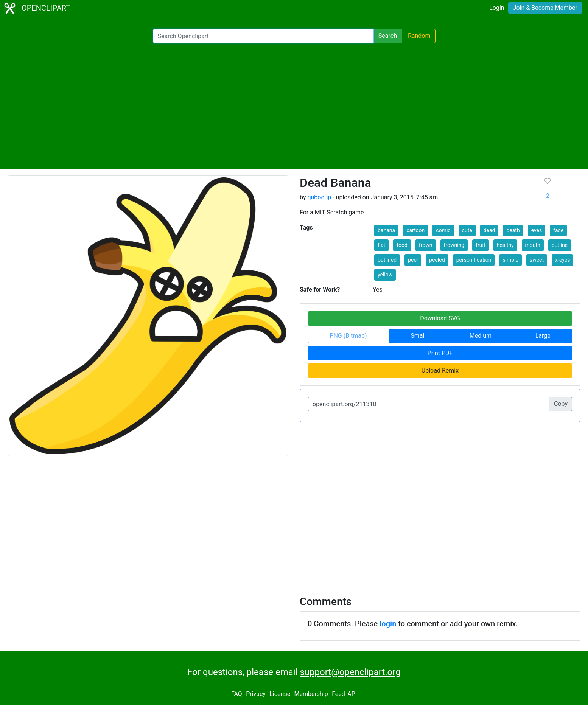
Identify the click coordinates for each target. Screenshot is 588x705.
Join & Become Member (545, 8)
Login (497, 8)
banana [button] (386, 230)
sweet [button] (537, 260)
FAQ (237, 694)
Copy (561, 404)
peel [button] (413, 260)
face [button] (558, 230)
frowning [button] (454, 245)
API (352, 694)
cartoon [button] (415, 230)
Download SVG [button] (440, 318)
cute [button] (467, 230)
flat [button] (381, 245)
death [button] (513, 230)
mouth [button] (533, 245)
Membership (311, 694)
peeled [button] (437, 260)
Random (419, 36)
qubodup (319, 197)
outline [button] (560, 245)
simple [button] (510, 260)
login (388, 624)
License (280, 694)
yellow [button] (385, 275)
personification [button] (474, 260)
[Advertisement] (294, 106)
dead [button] (489, 230)
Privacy (256, 694)
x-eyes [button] (562, 260)
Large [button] (543, 336)
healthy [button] (505, 245)
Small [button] (418, 336)
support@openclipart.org (350, 672)
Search (388, 36)
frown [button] (426, 245)
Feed (338, 694)
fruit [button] (480, 245)
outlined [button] (387, 260)
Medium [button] (481, 336)
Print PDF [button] (440, 353)
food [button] (402, 245)
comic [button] (443, 230)
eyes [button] (537, 230)
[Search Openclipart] (263, 36)
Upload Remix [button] (440, 370)
